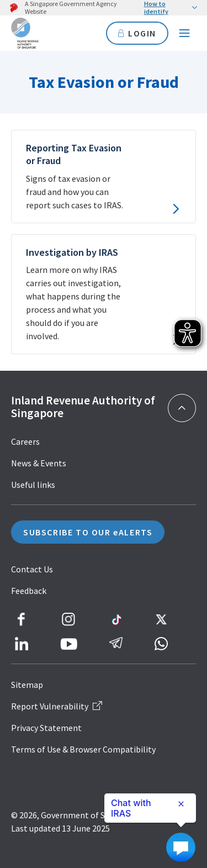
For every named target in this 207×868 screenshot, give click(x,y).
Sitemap (27, 685)
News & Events (39, 463)
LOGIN (137, 33)
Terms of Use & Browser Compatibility (83, 749)
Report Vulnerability (57, 706)
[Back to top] (182, 408)
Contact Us (32, 569)
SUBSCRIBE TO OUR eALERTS (88, 532)
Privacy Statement (46, 728)
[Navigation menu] (184, 33)
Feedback (29, 591)
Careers (25, 441)
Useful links (33, 485)
